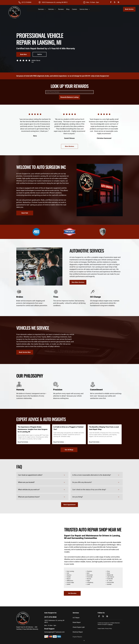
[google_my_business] (118, 2)
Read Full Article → (24, 442)
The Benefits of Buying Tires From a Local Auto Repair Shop (104, 428)
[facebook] (111, 2)
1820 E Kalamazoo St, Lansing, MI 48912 (55, 2)
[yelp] (115, 2)
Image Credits (101, 629)
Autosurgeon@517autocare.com (54, 632)
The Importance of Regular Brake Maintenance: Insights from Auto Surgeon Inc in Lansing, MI (33, 429)
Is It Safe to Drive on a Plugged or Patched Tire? (68, 428)
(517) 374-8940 (26, 2)
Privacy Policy (109, 629)
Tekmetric (110, 624)
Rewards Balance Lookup (69, 97)
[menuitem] (42, 9)
